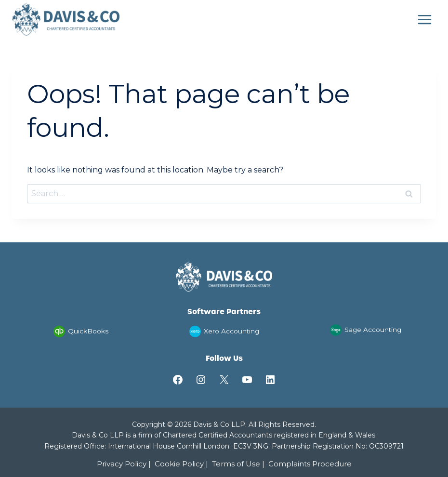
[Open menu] (424, 19)
